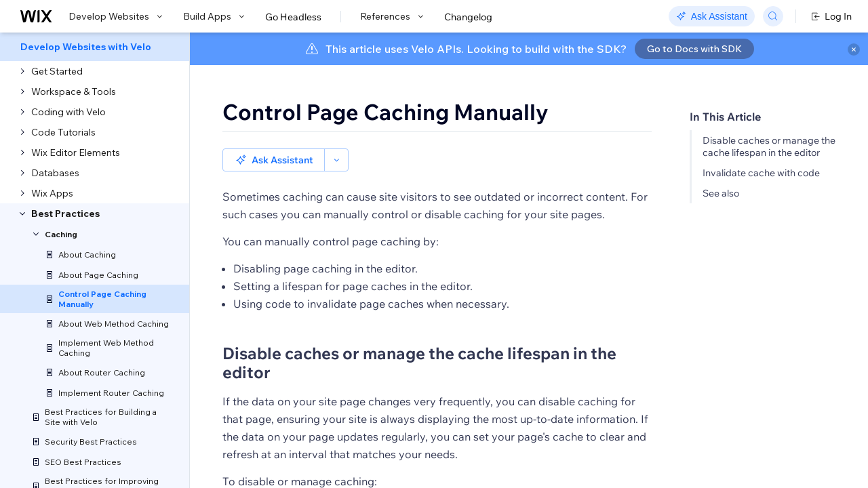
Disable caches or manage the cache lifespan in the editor (769, 146)
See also (721, 193)
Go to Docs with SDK (694, 49)
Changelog (468, 17)
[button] (274, 160)
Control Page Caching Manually (386, 112)
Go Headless (293, 17)
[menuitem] (95, 47)
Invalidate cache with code (761, 173)
